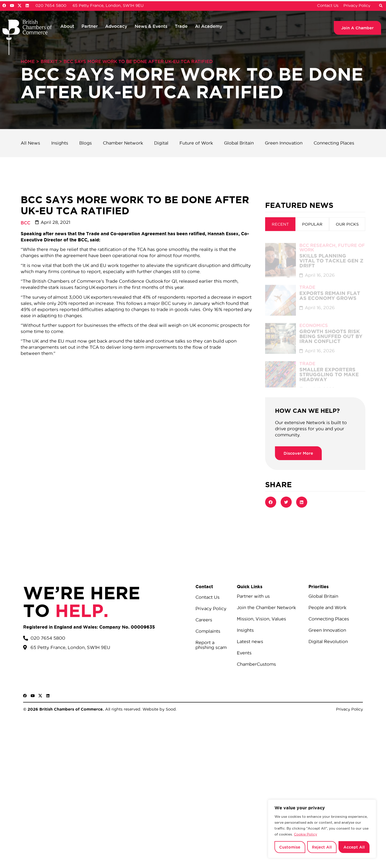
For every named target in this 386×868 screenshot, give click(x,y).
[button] (381, 6)
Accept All (354, 847)
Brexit (49, 61)
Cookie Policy (306, 834)
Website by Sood (159, 709)
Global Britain (239, 143)
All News (30, 143)
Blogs (86, 143)
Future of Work (196, 143)
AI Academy (209, 26)
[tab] (280, 224)
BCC (25, 223)
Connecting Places (334, 143)
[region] (322, 829)
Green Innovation (284, 143)
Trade (181, 26)
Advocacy (116, 26)
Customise (290, 847)
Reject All (322, 847)
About (67, 26)
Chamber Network (123, 143)
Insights (60, 143)
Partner (90, 26)
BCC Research (317, 241)
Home (28, 61)
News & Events (151, 26)
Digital (161, 143)
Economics (314, 321)
